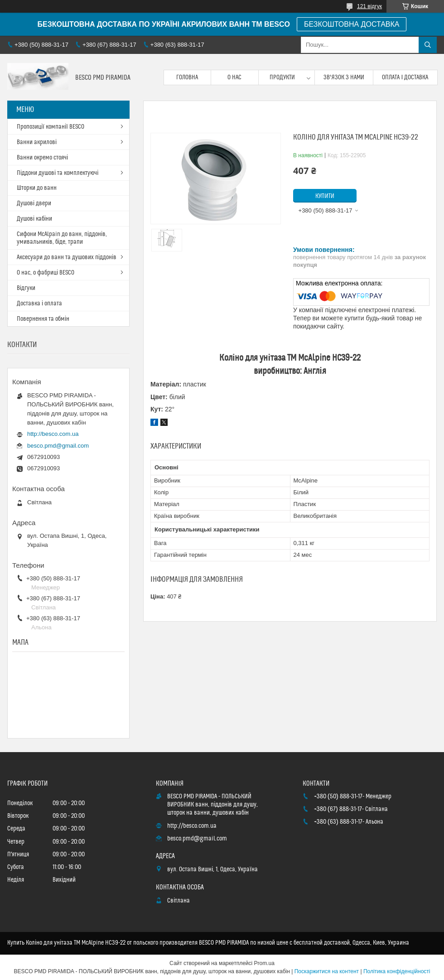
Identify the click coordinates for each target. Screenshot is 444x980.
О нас (234, 77)
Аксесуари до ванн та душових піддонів (67, 257)
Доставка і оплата (39, 304)
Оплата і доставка (405, 77)
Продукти (282, 77)
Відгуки (26, 288)
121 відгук (369, 6)
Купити (325, 196)
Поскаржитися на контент (327, 971)
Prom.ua (264, 963)
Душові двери (34, 203)
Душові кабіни (34, 219)
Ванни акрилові (37, 142)
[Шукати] (428, 45)
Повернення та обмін (43, 319)
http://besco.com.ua (53, 434)
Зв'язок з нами (344, 77)
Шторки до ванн (37, 188)
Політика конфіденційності (397, 971)
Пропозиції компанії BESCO (51, 127)
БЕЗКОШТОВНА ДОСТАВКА (352, 24)
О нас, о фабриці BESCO (46, 273)
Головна (187, 77)
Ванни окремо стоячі (42, 158)
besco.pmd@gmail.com (58, 446)
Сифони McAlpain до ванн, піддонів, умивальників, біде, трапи (62, 238)
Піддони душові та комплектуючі (58, 173)
